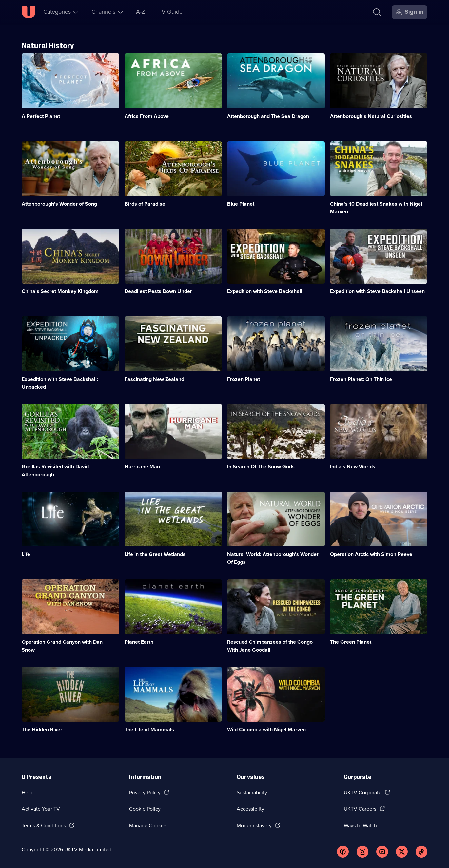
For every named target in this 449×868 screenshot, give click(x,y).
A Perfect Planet (41, 116)
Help (27, 792)
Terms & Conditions (44, 826)
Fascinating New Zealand (154, 379)
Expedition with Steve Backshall (265, 291)
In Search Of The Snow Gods (261, 467)
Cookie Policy (145, 809)
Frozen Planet (244, 379)
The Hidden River (42, 730)
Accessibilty (250, 809)
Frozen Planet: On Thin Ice (361, 379)
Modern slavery (254, 826)
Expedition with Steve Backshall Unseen (377, 291)
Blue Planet (241, 204)
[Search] (377, 12)
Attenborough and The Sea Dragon (268, 116)
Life (26, 554)
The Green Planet (351, 642)
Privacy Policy (145, 792)
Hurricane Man (142, 467)
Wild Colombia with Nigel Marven (266, 730)
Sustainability (252, 792)
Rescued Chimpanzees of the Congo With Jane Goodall (270, 646)
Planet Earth (139, 642)
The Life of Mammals (149, 730)
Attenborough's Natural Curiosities (371, 116)
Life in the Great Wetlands (155, 554)
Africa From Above (147, 116)
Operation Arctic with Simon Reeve (371, 554)
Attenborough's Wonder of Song (59, 204)
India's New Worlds (353, 467)
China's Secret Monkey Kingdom (60, 291)
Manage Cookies (148, 826)
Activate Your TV (41, 809)
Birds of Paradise (145, 204)
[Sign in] (410, 12)
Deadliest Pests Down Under (158, 291)
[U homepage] (29, 12)
